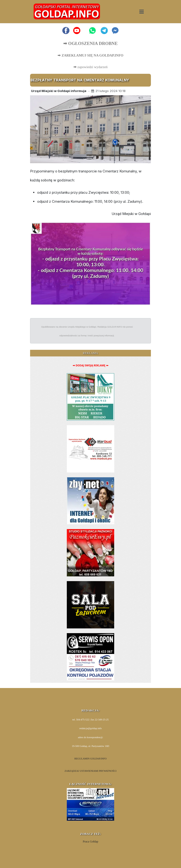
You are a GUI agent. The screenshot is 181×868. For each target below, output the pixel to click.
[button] (142, 12)
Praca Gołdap (91, 842)
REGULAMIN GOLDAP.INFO (90, 759)
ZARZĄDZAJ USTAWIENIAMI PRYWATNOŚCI (90, 771)
